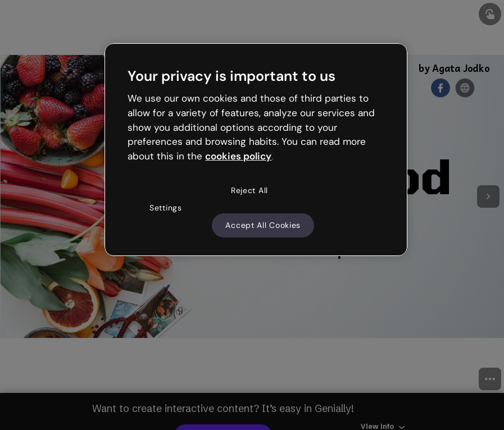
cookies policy (238, 156)
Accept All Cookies (263, 225)
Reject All (249, 190)
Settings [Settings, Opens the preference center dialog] (166, 208)
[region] (256, 150)
